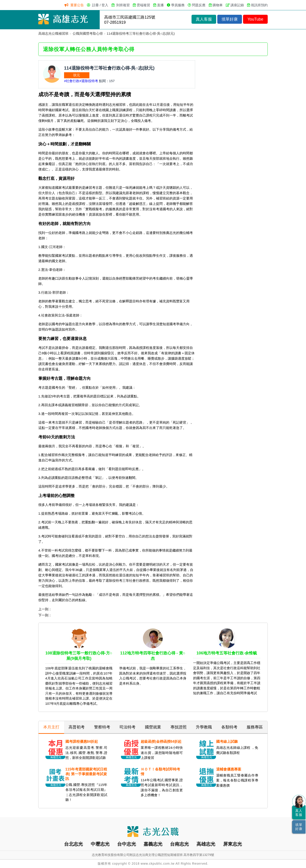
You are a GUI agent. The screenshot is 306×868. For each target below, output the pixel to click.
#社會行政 (72, 81)
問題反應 (199, 5)
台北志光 (73, 844)
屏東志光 (233, 844)
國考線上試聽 (227, 742)
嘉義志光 (153, 844)
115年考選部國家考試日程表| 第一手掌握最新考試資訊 (86, 774)
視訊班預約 (259, 5)
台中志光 (127, 844)
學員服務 (178, 5)
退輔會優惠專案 (229, 769)
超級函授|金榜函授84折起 (161, 742)
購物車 (218, 5)
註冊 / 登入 (100, 5)
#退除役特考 (89, 81)
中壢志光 (100, 844)
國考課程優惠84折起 (82, 742)
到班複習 (123, 5)
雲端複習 (143, 5)
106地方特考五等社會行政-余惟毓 (227, 653)
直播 (160, 5)
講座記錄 (237, 5)
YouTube (255, 19)
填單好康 (230, 19)
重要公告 (77, 5)
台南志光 (179, 844)
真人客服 (204, 19)
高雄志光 (206, 844)
